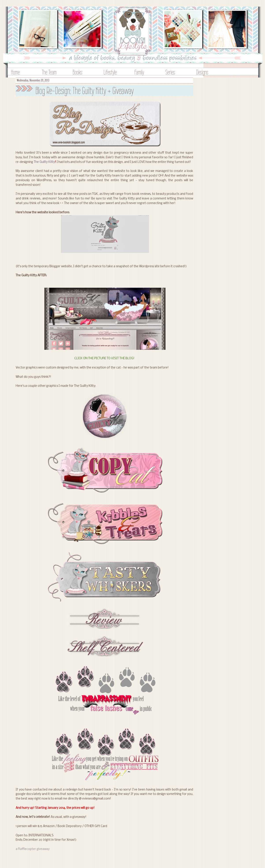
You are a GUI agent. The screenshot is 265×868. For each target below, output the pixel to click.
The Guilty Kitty (44, 162)
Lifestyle (110, 72)
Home (15, 72)
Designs (202, 72)
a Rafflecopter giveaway (33, 849)
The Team (49, 72)
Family (139, 72)
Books (77, 72)
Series (170, 72)
